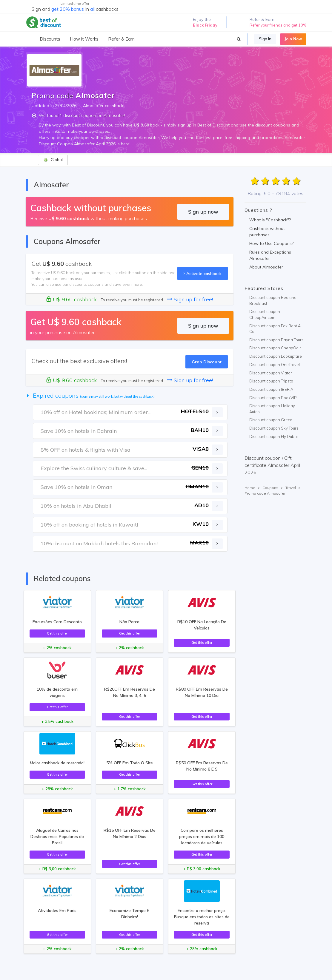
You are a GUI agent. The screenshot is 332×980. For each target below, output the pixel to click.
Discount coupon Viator (271, 373)
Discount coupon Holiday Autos (272, 409)
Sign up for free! (190, 299)
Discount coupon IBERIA (271, 389)
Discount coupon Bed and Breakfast (273, 300)
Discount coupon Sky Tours (274, 428)
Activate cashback (203, 273)
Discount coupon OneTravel (275, 365)
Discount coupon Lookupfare (276, 356)
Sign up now (203, 212)
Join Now (293, 39)
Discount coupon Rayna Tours (276, 340)
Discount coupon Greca (271, 420)
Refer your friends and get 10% (278, 25)
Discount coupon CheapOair (275, 348)
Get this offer (57, 633)
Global (53, 160)
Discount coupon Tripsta (271, 381)
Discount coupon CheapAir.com (265, 314)
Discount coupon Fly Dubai (273, 436)
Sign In (265, 39)
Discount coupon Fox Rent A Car (275, 329)
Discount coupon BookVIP (273, 398)
